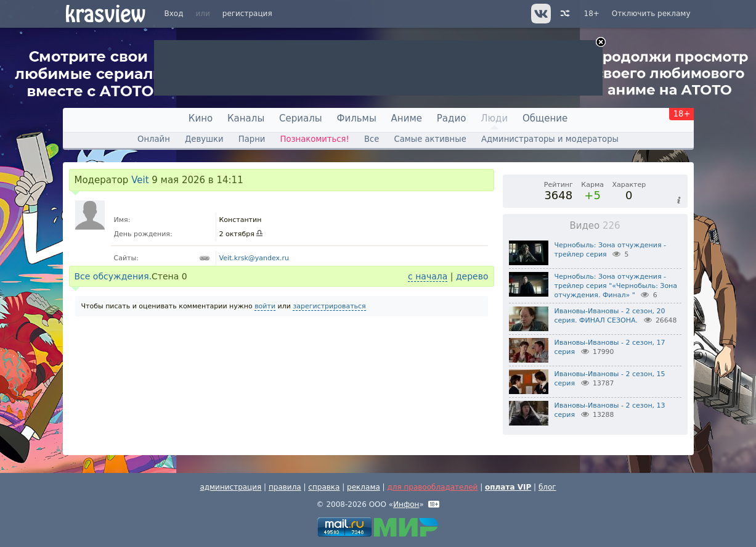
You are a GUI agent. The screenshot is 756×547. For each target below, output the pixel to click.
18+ (592, 14)
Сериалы (301, 118)
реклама (364, 487)
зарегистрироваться (329, 306)
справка (324, 487)
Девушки (204, 139)
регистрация (247, 14)
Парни (252, 139)
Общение (545, 118)
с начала (428, 276)
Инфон (406, 504)
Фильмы (357, 118)
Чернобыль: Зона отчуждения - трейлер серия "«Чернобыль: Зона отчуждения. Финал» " (616, 286)
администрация (230, 487)
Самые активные (430, 139)
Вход (174, 14)
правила (285, 487)
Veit (140, 180)
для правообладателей (432, 487)
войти (265, 306)
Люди (494, 118)
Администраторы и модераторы (550, 139)
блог (547, 487)
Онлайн (154, 139)
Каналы (246, 118)
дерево (472, 276)
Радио (452, 118)
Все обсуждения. (113, 276)
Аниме (407, 118)
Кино (201, 118)
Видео (595, 226)
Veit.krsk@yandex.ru (254, 258)
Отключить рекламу (651, 14)
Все (372, 139)
